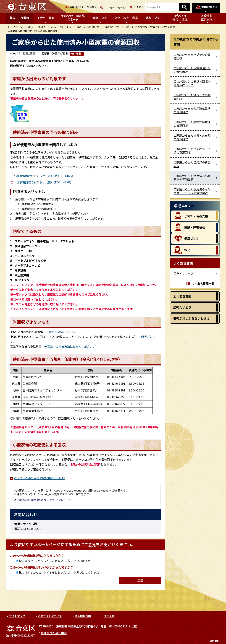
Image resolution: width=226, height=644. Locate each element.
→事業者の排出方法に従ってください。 (70, 346)
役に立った (26, 561)
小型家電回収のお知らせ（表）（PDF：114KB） (44, 176)
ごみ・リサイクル (61, 27)
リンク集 (109, 616)
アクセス (139, 7)
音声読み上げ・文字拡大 (83, 7)
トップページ (15, 27)
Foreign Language (115, 7)
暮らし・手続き (37, 27)
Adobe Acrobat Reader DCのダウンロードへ (43, 500)
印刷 (78, 54)
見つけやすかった (30, 572)
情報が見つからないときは (191, 318)
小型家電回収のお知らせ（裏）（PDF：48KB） (43, 182)
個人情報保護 (83, 616)
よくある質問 (182, 296)
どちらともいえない (50, 561)
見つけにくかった (88, 572)
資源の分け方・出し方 (117, 27)
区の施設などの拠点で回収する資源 (155, 27)
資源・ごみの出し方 (88, 27)
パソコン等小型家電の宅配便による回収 (39, 478)
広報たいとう (182, 307)
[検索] (162, 7)
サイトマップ (17, 616)
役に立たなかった (79, 561)
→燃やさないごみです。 (61, 332)
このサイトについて (50, 616)
